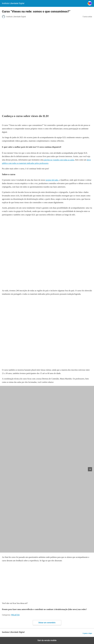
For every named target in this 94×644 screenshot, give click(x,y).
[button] (90, 469)
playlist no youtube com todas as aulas (59, 160)
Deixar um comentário (47, 623)
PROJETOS (15, 615)
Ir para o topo (87, 633)
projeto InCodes (52, 180)
